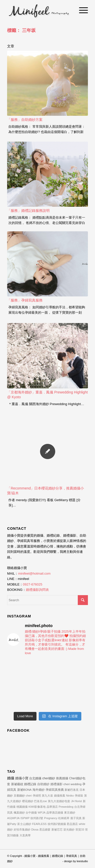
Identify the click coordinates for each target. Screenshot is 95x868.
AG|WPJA (13, 818)
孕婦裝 (79, 796)
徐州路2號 (37, 818)
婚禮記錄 (30, 784)
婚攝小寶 (22, 778)
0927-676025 (33, 584)
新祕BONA (24, 790)
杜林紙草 (64, 818)
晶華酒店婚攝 (55, 813)
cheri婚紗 (49, 778)
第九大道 (47, 796)
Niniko (70, 796)
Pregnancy (51, 818)
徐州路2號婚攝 (57, 824)
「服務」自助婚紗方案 (25, 120)
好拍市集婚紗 (22, 829)
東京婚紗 (70, 813)
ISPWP (25, 818)
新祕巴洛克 (72, 790)
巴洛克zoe (40, 801)
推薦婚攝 (62, 778)
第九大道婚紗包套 (59, 801)
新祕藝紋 (17, 784)
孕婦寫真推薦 (55, 790)
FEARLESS (39, 824)
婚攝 (11, 778)
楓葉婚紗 (19, 813)
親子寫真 (76, 818)
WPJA (42, 813)
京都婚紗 (19, 796)
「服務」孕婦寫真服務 (25, 300)
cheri (29, 796)
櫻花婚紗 (28, 801)
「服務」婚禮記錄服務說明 (28, 211)
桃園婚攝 (22, 807)
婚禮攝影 (56, 784)
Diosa (35, 829)
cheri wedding (72, 784)
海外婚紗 (39, 790)
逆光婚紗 (69, 829)
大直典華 (25, 835)
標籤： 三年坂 (21, 30)
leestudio (82, 861)
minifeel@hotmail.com (34, 573)
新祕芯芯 (57, 829)
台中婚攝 (31, 813)
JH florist (76, 801)
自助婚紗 (43, 784)
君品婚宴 (45, 829)
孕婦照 (37, 796)
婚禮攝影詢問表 (37, 590)
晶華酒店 (52, 807)
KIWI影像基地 (37, 807)
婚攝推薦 (60, 796)
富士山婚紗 (24, 824)
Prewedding (66, 807)
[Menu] (81, 10)
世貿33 (80, 829)
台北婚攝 (35, 778)
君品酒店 (72, 824)
